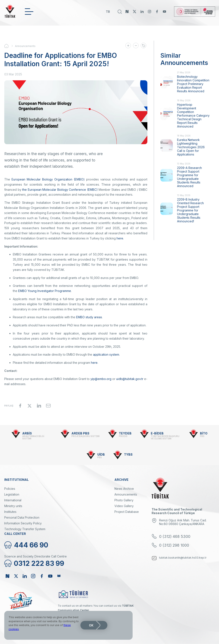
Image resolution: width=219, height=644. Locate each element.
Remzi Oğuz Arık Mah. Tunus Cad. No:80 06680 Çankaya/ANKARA (183, 522)
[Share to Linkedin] (39, 406)
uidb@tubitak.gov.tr (130, 379)
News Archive (124, 489)
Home (10, 46)
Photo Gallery (124, 500)
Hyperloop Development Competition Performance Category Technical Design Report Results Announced (193, 115)
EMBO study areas (89, 317)
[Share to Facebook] (20, 406)
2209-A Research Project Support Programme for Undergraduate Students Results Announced (189, 177)
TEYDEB (125, 433)
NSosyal (127, 12)
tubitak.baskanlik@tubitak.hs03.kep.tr (183, 558)
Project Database (127, 512)
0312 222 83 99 (39, 563)
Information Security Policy (23, 523)
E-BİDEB (157, 433)
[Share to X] (30, 406)
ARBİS (27, 433)
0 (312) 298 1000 (174, 545)
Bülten (59, 576)
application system (106, 354)
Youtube (164, 12)
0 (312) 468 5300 (175, 536)
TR (108, 12)
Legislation (12, 494)
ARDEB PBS (80, 433)
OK (91, 625)
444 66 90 (31, 545)
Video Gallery (124, 506)
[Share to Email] (48, 406)
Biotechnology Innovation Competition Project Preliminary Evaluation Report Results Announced (193, 84)
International (13, 500)
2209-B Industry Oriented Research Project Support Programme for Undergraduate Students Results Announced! (190, 210)
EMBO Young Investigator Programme (45, 291)
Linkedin (142, 12)
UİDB (101, 454)
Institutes (10, 512)
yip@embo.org (101, 379)
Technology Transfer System (25, 529)
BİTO (204, 433)
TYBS (128, 454)
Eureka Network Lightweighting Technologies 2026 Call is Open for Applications (191, 147)
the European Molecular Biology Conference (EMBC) (60, 190)
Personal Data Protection (22, 517)
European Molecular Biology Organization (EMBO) (48, 179)
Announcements (25, 46)
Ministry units (13, 506)
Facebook (157, 12)
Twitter (135, 12)
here (120, 238)
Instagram (149, 12)
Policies (10, 489)
